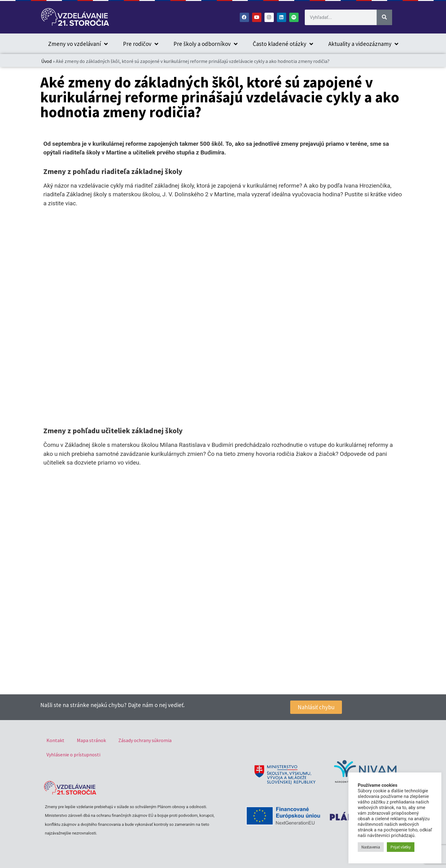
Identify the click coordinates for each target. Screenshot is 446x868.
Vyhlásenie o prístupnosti (73, 754)
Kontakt (55, 740)
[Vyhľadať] (384, 17)
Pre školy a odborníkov (206, 44)
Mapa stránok (91, 740)
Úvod (46, 61)
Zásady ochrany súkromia (145, 740)
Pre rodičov (141, 44)
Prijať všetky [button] (401, 847)
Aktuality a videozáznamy (363, 44)
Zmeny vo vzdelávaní (78, 44)
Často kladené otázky (283, 44)
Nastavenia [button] (371, 847)
